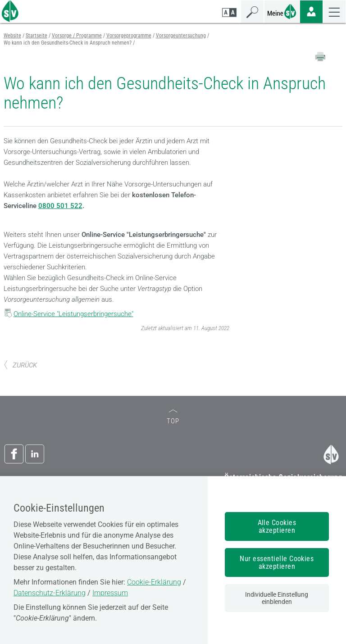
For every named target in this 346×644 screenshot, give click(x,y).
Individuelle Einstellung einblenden (277, 598)
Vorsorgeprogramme (129, 36)
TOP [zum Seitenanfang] (173, 417)
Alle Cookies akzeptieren (277, 526)
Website (12, 36)
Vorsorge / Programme (77, 36)
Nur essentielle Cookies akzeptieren (277, 562)
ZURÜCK (20, 365)
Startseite (36, 36)
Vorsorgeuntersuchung (181, 36)
